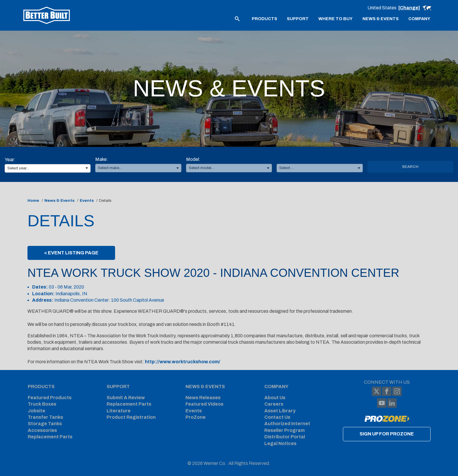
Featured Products (50, 398)
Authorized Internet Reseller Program (287, 427)
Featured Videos (204, 404)
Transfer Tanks (45, 417)
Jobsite (37, 411)
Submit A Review (126, 398)
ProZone (196, 417)
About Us (275, 398)
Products (41, 386)
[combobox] (48, 168)
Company (276, 386)
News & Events (59, 200)
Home (33, 200)
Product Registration (131, 417)
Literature (119, 411)
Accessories (42, 430)
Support (118, 386)
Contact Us (277, 417)
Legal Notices (280, 443)
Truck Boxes (42, 404)
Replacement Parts (50, 437)
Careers (274, 404)
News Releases (203, 398)
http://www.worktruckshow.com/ (183, 362)
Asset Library (280, 411)
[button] (87, 168)
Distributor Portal (285, 437)
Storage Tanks (45, 424)
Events (87, 200)
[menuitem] (264, 18)
